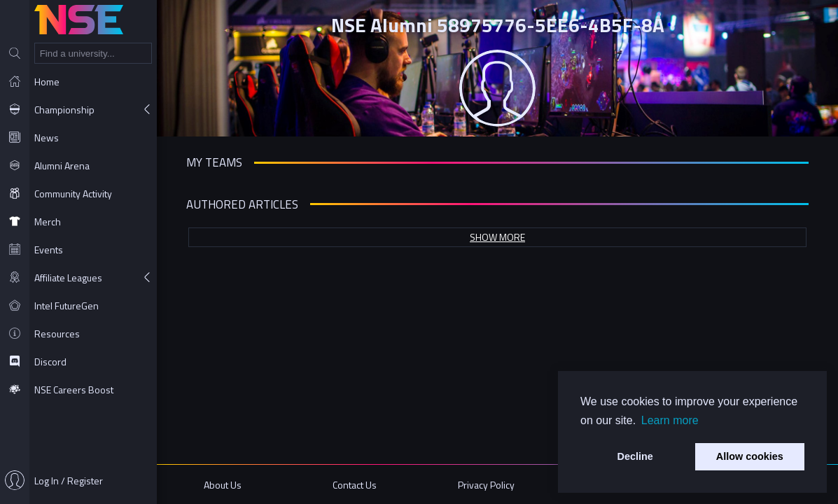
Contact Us (355, 485)
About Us (223, 485)
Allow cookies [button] (750, 456)
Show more (497, 237)
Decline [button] (635, 456)
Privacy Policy (486, 485)
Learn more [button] (670, 420)
